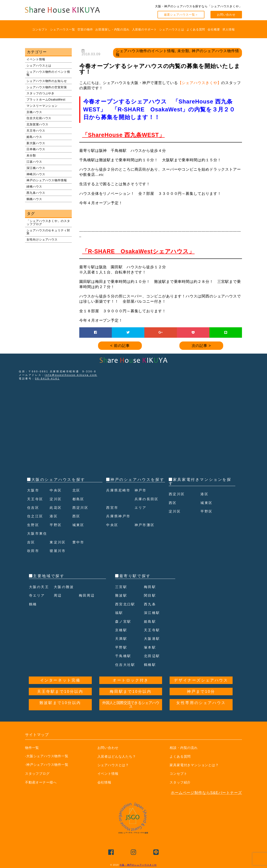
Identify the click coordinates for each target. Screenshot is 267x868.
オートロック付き (131, 680)
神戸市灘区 (146, 533)
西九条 (151, 604)
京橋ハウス (34, 112)
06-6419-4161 (47, 379)
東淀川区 (59, 542)
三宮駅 (122, 587)
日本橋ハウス (36, 149)
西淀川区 (81, 508)
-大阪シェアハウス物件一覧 (47, 756)
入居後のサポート (144, 29)
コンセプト (40, 29)
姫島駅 (151, 621)
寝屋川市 (59, 551)
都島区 (79, 499)
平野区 (56, 525)
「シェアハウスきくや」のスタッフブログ (48, 222)
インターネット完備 (60, 680)
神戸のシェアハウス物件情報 (47, 180)
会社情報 (105, 782)
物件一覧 (33, 748)
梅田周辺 (88, 595)
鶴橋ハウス (34, 199)
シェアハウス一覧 (62, 29)
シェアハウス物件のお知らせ (47, 81)
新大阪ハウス (36, 143)
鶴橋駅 (151, 665)
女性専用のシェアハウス (201, 703)
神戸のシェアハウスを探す (137, 480)
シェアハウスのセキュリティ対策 (48, 232)
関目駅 (151, 595)
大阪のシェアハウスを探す (58, 480)
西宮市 (113, 516)
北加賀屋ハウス (37, 124)
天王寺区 (36, 499)
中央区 (56, 490)
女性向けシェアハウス (42, 239)
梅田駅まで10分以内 (131, 692)
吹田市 (34, 551)
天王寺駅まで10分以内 (60, 692)
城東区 (79, 525)
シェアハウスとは (172, 29)
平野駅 (122, 647)
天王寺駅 (153, 630)
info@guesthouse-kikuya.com (71, 375)
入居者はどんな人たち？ (119, 756)
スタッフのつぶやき (40, 93)
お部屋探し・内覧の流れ (112, 29)
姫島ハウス (34, 137)
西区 (77, 516)
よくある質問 (196, 29)
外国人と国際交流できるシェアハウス (131, 705)
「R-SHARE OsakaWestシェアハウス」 (139, 251)
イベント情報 (36, 59)
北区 (77, 490)
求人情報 (229, 29)
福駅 (120, 613)
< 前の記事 (120, 346)
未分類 (31, 155)
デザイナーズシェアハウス (201, 680)
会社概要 (214, 29)
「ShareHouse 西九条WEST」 (123, 135)
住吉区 (34, 508)
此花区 (56, 508)
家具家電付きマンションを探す (200, 481)
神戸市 (141, 499)
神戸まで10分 (201, 692)
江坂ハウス (34, 162)
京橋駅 (122, 630)
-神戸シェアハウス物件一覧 (47, 765)
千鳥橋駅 (124, 656)
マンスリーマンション (42, 106)
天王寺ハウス (36, 131)
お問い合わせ (226, 15)
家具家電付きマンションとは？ (197, 765)
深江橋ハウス (36, 168)
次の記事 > (201, 346)
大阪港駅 (153, 639)
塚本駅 (151, 647)
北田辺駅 (153, 656)
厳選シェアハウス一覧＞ (181, 15)
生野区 (34, 525)
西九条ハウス (36, 193)
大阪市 (34, 490)
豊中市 (79, 542)
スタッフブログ (39, 774)
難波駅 (122, 595)
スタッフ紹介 (181, 782)
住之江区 (36, 516)
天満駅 (122, 639)
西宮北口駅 (126, 604)
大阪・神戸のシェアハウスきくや (138, 865)
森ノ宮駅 (124, 621)
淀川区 (56, 499)
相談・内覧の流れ (185, 748)
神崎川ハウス (36, 174)
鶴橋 (33, 604)
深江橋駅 (153, 613)
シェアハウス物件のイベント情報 (48, 73)
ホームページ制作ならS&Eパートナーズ (206, 793)
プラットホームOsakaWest (46, 100)
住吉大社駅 (126, 665)
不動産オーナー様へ (43, 782)
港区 (54, 516)
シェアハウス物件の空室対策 (47, 87)
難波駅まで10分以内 (60, 703)
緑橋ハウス (34, 186)
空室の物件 (85, 29)
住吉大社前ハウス (39, 118)
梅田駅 (151, 587)
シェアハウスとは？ (115, 765)
